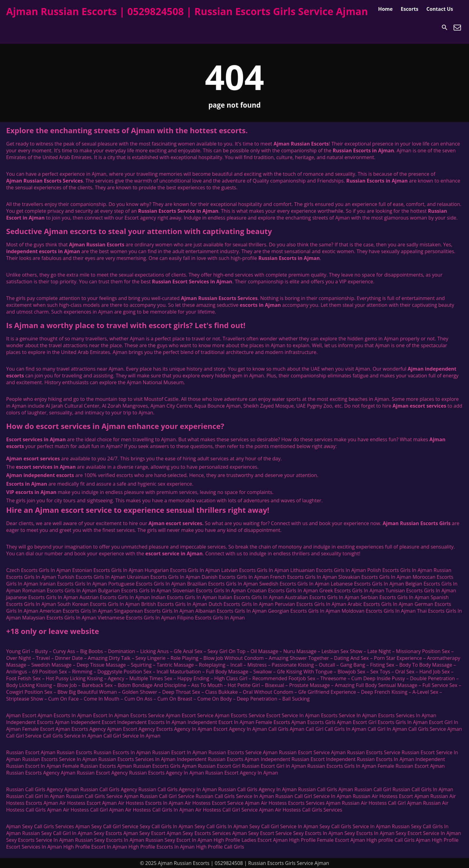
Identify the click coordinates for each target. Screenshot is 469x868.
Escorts (409, 9)
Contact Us (440, 9)
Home (385, 9)
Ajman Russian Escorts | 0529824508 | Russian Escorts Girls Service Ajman (187, 11)
